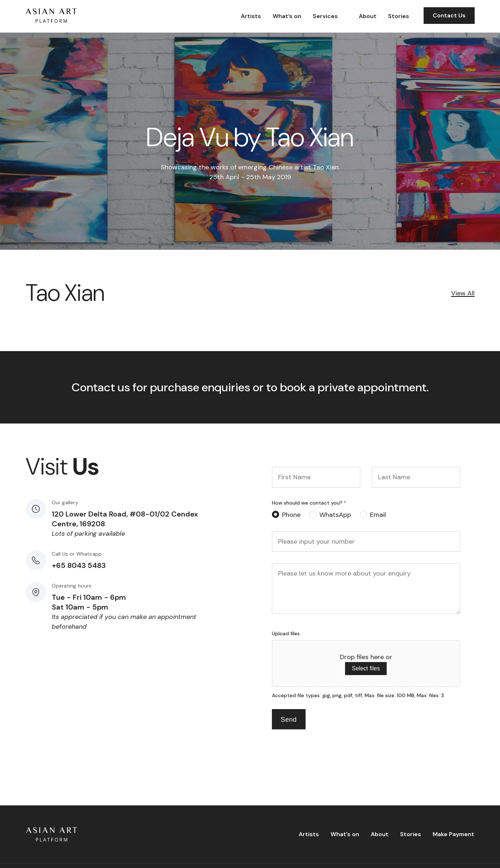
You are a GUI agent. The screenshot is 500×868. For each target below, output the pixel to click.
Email (378, 515)
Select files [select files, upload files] (366, 668)
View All (463, 293)
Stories (399, 16)
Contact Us (449, 15)
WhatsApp (335, 515)
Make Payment (453, 834)
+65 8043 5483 (79, 565)
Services (325, 16)
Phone (291, 515)
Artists (251, 16)
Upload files (286, 633)
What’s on (287, 16)
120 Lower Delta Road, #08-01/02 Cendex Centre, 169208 (125, 519)
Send (289, 720)
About (368, 16)
